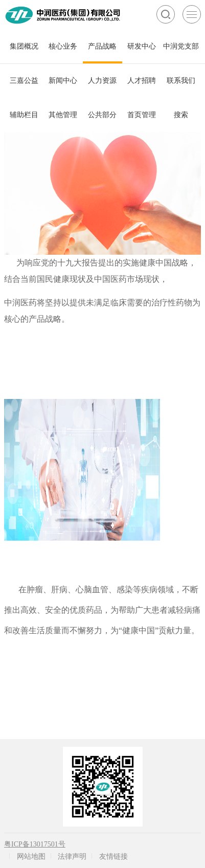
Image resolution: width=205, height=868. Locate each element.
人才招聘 (142, 81)
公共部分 (102, 115)
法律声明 (72, 856)
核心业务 (63, 46)
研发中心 (142, 46)
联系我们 (181, 81)
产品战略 (102, 46)
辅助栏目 (24, 115)
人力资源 (102, 81)
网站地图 (31, 856)
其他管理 (63, 115)
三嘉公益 (24, 81)
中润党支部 (181, 46)
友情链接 (113, 856)
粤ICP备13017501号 (35, 844)
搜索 (181, 115)
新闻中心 (63, 81)
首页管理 (142, 115)
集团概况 (24, 46)
